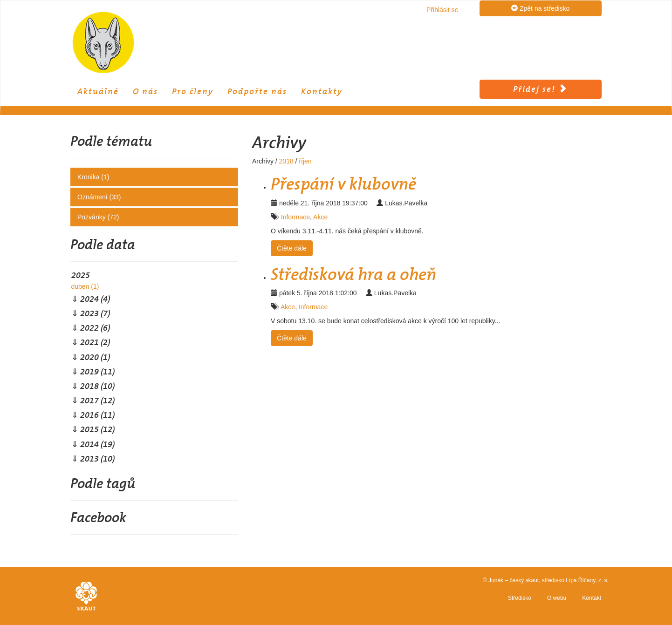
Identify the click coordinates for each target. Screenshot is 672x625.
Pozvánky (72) (98, 217)
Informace (295, 217)
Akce (320, 217)
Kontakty (322, 91)
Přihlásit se (442, 10)
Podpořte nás (257, 91)
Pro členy (193, 91)
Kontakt (592, 598)
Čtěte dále (292, 248)
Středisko (520, 598)
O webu (557, 598)
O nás (145, 91)
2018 (286, 161)
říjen (305, 161)
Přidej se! (540, 89)
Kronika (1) (93, 177)
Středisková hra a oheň (353, 274)
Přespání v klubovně (343, 184)
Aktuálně (98, 91)
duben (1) (85, 286)
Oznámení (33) (99, 197)
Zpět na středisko (540, 8)
